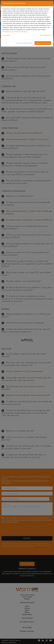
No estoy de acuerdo (24, 43)
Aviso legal (6, 35)
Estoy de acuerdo (43, 43)
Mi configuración (46, 35)
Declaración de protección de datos (15, 32)
